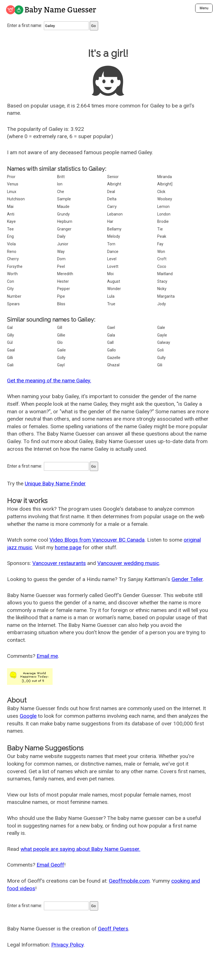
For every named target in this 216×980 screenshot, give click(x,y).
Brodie (163, 221)
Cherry (13, 259)
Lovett (113, 266)
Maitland (165, 274)
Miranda (165, 177)
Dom (61, 259)
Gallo (112, 350)
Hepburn (65, 221)
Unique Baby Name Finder (55, 484)
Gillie (61, 335)
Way (61, 252)
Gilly (11, 335)
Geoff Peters (113, 929)
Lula (111, 296)
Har (110, 221)
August (114, 281)
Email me (47, 656)
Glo (60, 342)
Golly (61, 358)
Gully (161, 358)
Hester (63, 281)
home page (68, 547)
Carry (112, 207)
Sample (64, 199)
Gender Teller (187, 579)
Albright (114, 184)
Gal (10, 328)
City (10, 289)
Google (28, 716)
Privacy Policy (67, 945)
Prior (11, 177)
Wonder (114, 289)
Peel (61, 266)
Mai (10, 207)
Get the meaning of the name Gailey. (49, 381)
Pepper (64, 289)
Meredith (65, 274)
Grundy (63, 214)
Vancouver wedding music (128, 563)
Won (161, 252)
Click (161, 192)
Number (14, 296)
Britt (61, 177)
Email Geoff (50, 865)
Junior (63, 244)
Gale (161, 328)
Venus (13, 184)
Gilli (10, 358)
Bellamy (114, 229)
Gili (160, 365)
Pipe (61, 296)
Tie (160, 229)
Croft (162, 259)
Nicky (162, 289)
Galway (164, 342)
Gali (10, 365)
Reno (12, 252)
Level (112, 259)
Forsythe (15, 266)
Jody (162, 304)
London (164, 214)
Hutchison (16, 199)
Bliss (61, 304)
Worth (12, 274)
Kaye (11, 221)
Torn (111, 244)
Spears (13, 304)
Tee (10, 229)
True (111, 304)
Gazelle (114, 358)
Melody (114, 236)
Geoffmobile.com (129, 881)
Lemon (163, 207)
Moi (110, 274)
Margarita (166, 296)
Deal (111, 192)
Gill (60, 328)
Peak (162, 236)
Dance (113, 252)
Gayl (61, 365)
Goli (160, 350)
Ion (60, 184)
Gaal (11, 350)
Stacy (162, 281)
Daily (61, 236)
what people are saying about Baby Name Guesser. (80, 849)
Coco (162, 266)
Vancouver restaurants (59, 563)
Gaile (61, 350)
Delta (112, 199)
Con (11, 281)
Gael (111, 328)
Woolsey (165, 199)
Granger (64, 229)
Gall (110, 342)
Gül (10, 342)
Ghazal (113, 365)
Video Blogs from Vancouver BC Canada (97, 540)
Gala (111, 335)
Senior (113, 177)
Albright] (165, 184)
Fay (160, 244)
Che (61, 192)
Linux (12, 192)
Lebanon (115, 214)
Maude (63, 207)
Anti (11, 214)
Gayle (162, 335)
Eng (10, 236)
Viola (11, 244)
